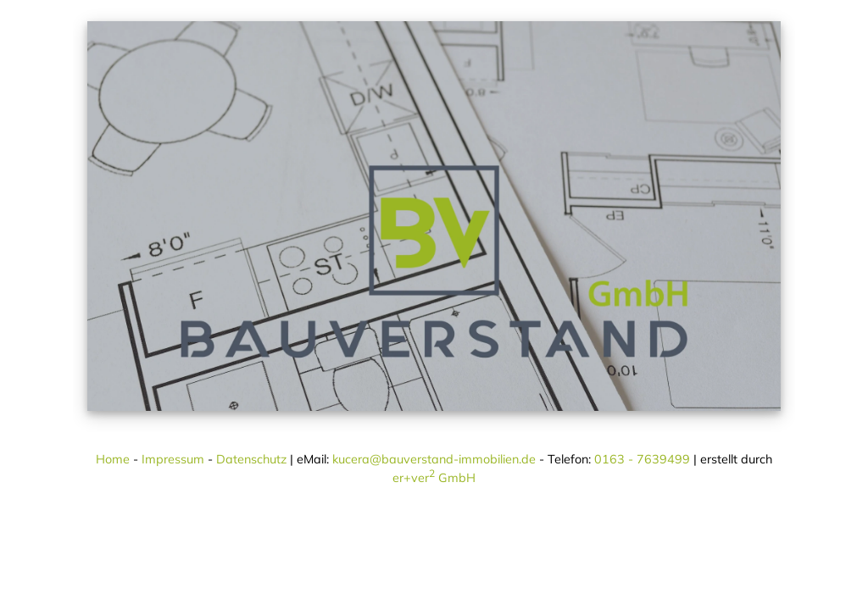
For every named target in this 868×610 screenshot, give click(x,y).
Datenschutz (251, 459)
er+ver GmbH (434, 478)
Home (113, 459)
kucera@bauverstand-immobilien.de (434, 459)
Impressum (173, 459)
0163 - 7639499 (642, 459)
